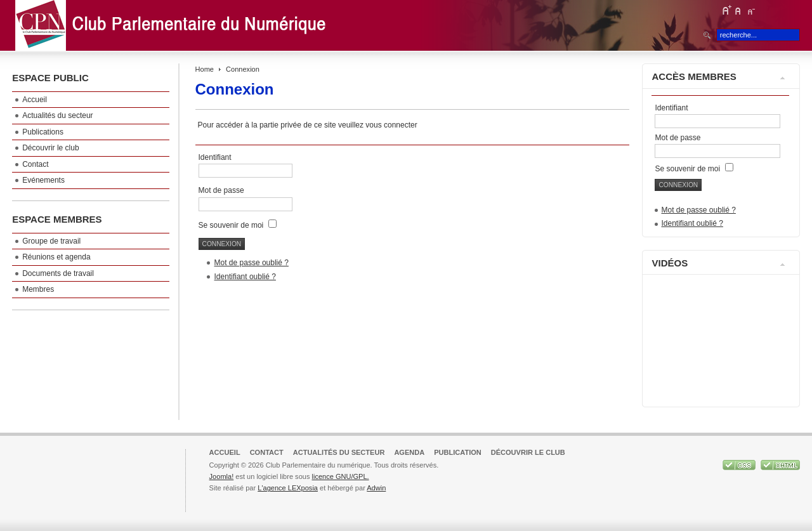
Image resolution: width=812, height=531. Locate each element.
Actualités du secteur (339, 452)
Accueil (225, 452)
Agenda (409, 452)
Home (205, 69)
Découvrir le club (528, 452)
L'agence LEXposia (288, 488)
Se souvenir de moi (231, 225)
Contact (267, 452)
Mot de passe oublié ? (252, 263)
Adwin (376, 488)
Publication (458, 452)
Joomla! (222, 476)
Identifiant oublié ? (245, 277)
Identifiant (215, 157)
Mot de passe (222, 190)
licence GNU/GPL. (340, 476)
